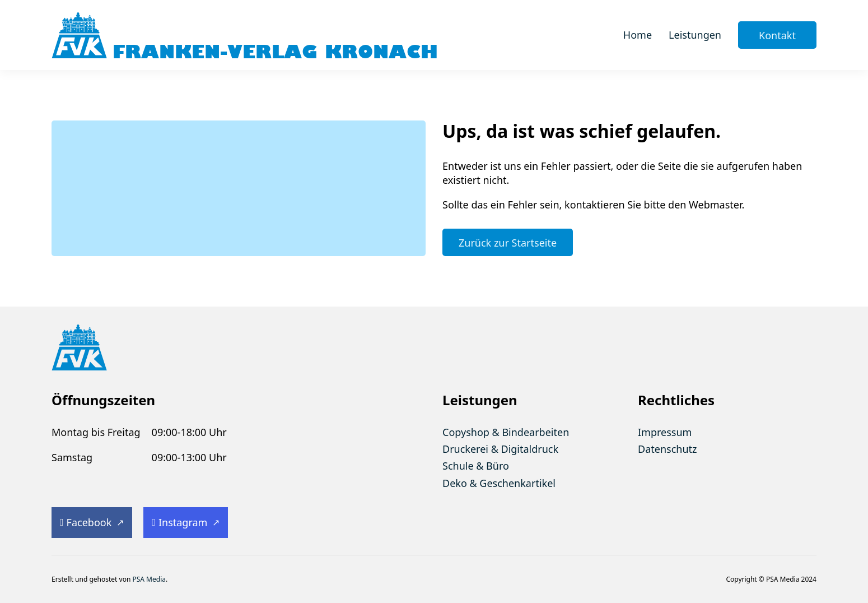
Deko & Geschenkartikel (499, 483)
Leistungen (695, 35)
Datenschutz (667, 449)
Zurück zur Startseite (508, 243)
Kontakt (777, 35)
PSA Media (149, 579)
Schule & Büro (476, 466)
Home (638, 35)
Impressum (665, 432)
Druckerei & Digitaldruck (500, 449)
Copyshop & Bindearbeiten (506, 432)
